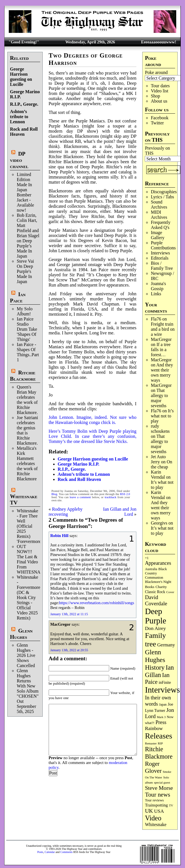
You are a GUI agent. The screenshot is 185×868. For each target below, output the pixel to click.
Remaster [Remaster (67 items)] (151, 743)
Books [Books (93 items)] (149, 587)
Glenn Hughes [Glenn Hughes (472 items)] (155, 656)
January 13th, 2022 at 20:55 (69, 650)
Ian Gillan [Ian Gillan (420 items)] (159, 671)
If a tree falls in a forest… (161, 350)
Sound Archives (159, 204)
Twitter (157, 123)
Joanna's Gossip (158, 286)
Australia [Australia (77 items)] (151, 569)
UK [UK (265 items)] (149, 811)
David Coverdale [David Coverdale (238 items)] (156, 600)
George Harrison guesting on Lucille (21, 77)
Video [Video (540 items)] (153, 818)
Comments (66, 852)
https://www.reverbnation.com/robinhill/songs (97, 603)
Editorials (160, 258)
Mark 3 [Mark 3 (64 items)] (161, 717)
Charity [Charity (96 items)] (161, 587)
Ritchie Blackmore (23, 376)
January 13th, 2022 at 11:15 (69, 614)
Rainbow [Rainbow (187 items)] (154, 728)
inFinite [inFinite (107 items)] (165, 683)
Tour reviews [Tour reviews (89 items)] (154, 800)
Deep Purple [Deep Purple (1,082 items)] (155, 616)
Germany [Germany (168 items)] (166, 645)
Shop (155, 96)
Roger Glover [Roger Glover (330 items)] (153, 767)
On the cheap (162, 464)
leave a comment (80, 497)
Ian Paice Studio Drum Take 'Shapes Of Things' (27, 329)
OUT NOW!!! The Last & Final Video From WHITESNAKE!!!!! (35, 559)
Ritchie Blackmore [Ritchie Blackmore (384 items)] (159, 753)
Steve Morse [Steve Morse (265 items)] (159, 788)
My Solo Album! (25, 311)
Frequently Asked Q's (161, 225)
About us (159, 101)
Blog (54, 494)
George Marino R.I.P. (78, 464)
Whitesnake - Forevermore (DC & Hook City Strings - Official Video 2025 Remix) (28, 598)
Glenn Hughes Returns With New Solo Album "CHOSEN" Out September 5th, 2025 (28, 691)
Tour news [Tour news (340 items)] (157, 795)
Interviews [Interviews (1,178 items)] (162, 690)
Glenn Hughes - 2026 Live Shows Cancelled (26, 655)
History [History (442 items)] (155, 667)
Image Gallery (158, 235)
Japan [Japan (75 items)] (163, 705)
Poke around (156, 72)
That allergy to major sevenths (159, 398)
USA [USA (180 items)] (159, 811)
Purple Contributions (163, 245)
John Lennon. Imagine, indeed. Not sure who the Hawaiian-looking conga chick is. (93, 420)
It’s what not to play (162, 416)
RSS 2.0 (125, 494)
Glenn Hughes (21, 634)
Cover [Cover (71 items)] (170, 592)
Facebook (160, 118)
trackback (110, 497)
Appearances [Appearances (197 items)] (158, 563)
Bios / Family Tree (162, 266)
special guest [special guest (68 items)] (162, 782)
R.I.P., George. (24, 104)
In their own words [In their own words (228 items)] (158, 701)
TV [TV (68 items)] (171, 805)
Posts (40, 852)
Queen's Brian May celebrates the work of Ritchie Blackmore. (27, 400)
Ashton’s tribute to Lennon (19, 117)
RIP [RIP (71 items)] (160, 743)
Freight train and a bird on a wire (163, 329)
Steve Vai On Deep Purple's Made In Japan (25, 271)
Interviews (160, 253)
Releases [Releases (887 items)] (158, 736)
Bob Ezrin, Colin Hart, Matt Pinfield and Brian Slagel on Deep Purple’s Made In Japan (28, 236)
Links (156, 294)
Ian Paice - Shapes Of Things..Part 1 (28, 352)
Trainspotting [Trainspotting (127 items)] (156, 805)
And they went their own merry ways (162, 373)
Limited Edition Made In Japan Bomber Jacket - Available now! (25, 192)
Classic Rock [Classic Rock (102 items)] (155, 592)
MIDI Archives (159, 215)
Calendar (50, 852)
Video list (160, 91)
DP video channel (19, 160)
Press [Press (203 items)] (161, 722)
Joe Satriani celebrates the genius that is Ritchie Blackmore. (27, 430)
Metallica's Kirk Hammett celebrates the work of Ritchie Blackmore (27, 463)
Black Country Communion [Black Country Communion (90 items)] (156, 573)
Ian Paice (18, 297)
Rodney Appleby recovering (66, 512)
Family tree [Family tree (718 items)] (155, 640)
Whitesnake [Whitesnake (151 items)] (156, 825)
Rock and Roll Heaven (24, 132)
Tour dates (160, 86)
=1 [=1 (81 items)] (147, 558)
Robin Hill (59, 536)
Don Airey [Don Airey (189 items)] (155, 628)
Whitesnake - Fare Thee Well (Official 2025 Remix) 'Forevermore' (29, 526)
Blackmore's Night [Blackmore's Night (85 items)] (158, 582)
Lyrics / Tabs (162, 197)
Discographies (164, 192)
